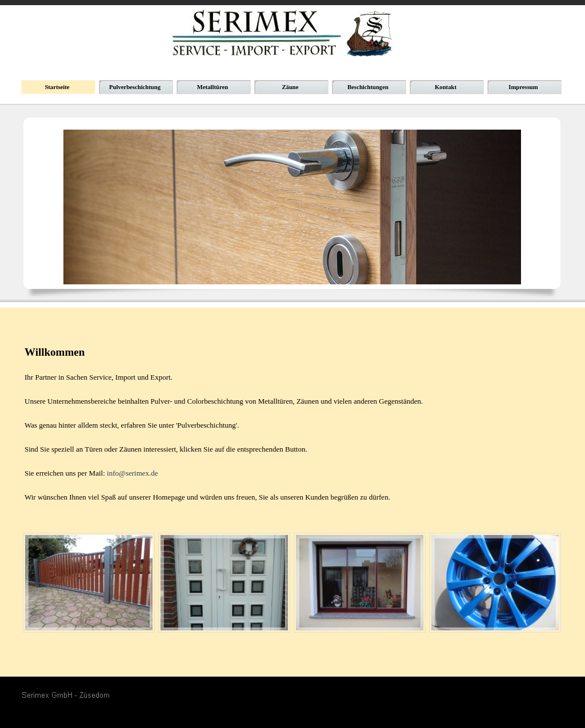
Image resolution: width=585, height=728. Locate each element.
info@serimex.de (133, 473)
